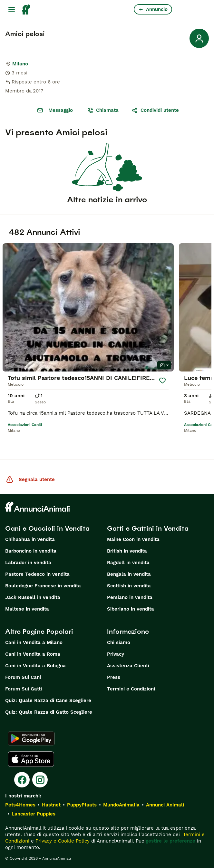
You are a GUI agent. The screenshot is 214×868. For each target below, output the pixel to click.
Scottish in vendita (129, 586)
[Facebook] (22, 780)
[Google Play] (31, 738)
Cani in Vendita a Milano (34, 642)
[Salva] (163, 381)
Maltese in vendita (27, 609)
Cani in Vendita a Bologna (35, 666)
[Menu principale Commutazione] (12, 9)
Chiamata (103, 110)
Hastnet (51, 805)
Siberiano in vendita (131, 609)
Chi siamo (119, 642)
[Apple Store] (31, 759)
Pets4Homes (20, 805)
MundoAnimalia (121, 805)
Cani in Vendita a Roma (33, 654)
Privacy (116, 654)
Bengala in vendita (129, 574)
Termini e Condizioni (131, 689)
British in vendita (127, 551)
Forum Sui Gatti (24, 689)
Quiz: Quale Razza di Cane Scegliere (48, 700)
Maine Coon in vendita (133, 539)
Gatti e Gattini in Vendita (148, 528)
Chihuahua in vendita (30, 539)
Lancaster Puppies (34, 814)
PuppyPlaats (82, 805)
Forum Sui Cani (23, 677)
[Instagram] (40, 780)
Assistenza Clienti (128, 666)
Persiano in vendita (130, 597)
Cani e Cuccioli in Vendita (47, 528)
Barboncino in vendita (31, 551)
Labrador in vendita (28, 563)
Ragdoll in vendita (128, 563)
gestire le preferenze (170, 841)
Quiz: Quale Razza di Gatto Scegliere (49, 712)
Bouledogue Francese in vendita (43, 586)
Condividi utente (155, 110)
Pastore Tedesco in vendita (37, 574)
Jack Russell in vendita (33, 597)
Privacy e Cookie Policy (62, 841)
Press (114, 677)
